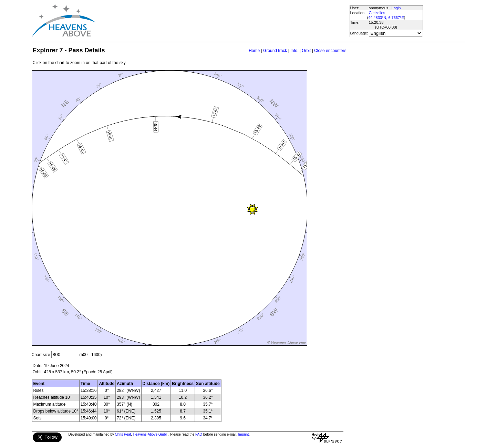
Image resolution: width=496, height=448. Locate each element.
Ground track (275, 51)
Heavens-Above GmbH (151, 434)
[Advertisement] (222, 21)
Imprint (244, 434)
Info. (294, 51)
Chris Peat (123, 434)
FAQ (199, 434)
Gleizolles (377, 13)
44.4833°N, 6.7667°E (386, 18)
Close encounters (330, 51)
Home (254, 51)
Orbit (306, 51)
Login (396, 8)
